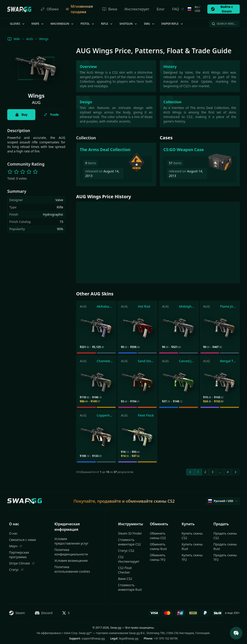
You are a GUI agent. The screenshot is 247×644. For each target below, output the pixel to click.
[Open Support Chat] (236, 633)
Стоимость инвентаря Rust (130, 587)
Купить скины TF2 (192, 557)
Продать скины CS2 (225, 536)
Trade (51, 115)
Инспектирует (137, 9)
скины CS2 (164, 501)
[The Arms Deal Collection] (116, 164)
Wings (44, 39)
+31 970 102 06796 (166, 638)
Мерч (16, 546)
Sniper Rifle (172, 24)
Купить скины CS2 (192, 536)
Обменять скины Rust (158, 546)
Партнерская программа (19, 555)
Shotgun (128, 24)
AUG (30, 39)
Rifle (107, 24)
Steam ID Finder (130, 533)
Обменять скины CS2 (158, 536)
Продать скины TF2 (225, 557)
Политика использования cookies (72, 569)
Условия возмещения (71, 561)
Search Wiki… (224, 24)
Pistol (88, 24)
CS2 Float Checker (125, 570)
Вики (110, 9)
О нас (13, 533)
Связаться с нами (22, 540)
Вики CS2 (125, 579)
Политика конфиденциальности (71, 552)
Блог (161, 9)
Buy (21, 115)
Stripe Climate (22, 563)
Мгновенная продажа (79, 9)
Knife (38, 24)
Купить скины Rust (192, 546)
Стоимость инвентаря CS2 (129, 542)
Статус (16, 570)
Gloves (18, 24)
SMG (149, 24)
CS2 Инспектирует (129, 559)
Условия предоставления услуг (71, 541)
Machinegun (62, 24)
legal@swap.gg (129, 638)
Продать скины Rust (225, 546)
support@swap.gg (93, 638)
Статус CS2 (126, 551)
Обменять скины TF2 (158, 557)
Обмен (50, 9)
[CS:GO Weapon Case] (200, 164)
